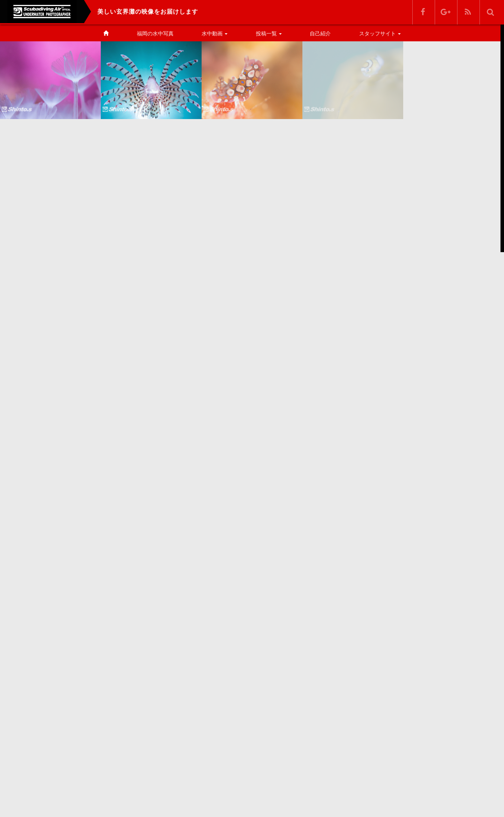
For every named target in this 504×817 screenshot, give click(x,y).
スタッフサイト (380, 33)
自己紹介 (320, 33)
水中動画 (215, 33)
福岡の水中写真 (155, 33)
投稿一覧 (269, 33)
